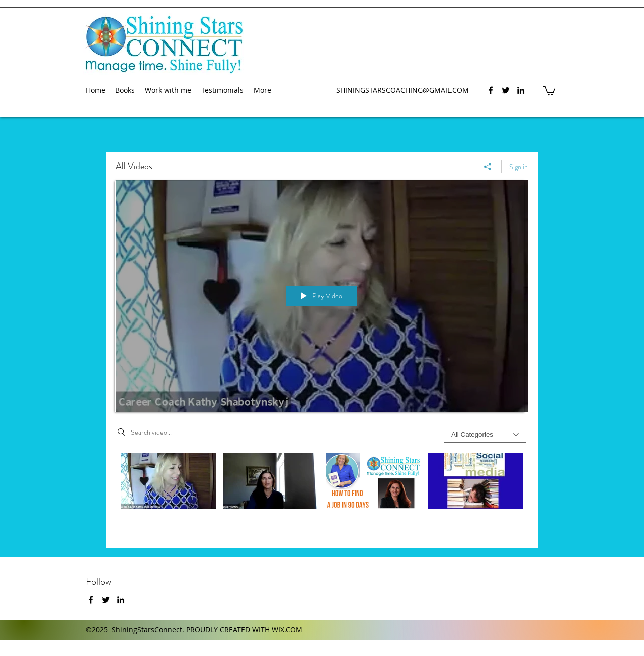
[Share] (488, 167)
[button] (549, 90)
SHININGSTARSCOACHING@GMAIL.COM (403, 90)
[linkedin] (521, 90)
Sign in (518, 167)
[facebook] (491, 90)
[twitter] (506, 90)
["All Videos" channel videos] (322, 493)
